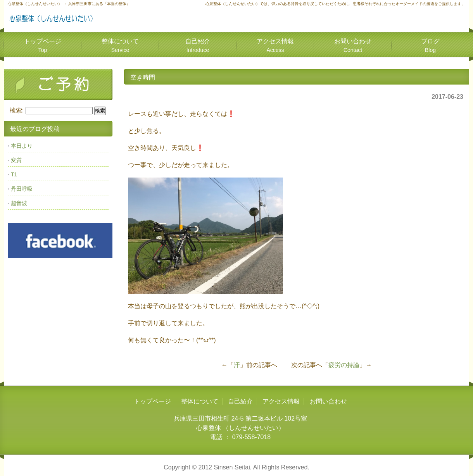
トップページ (43, 46)
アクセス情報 (275, 46)
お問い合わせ (353, 46)
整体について (120, 46)
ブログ (430, 46)
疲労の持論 (344, 365)
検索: (17, 110)
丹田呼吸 (22, 189)
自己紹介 (198, 46)
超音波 (19, 203)
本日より (22, 146)
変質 (16, 160)
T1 (14, 174)
